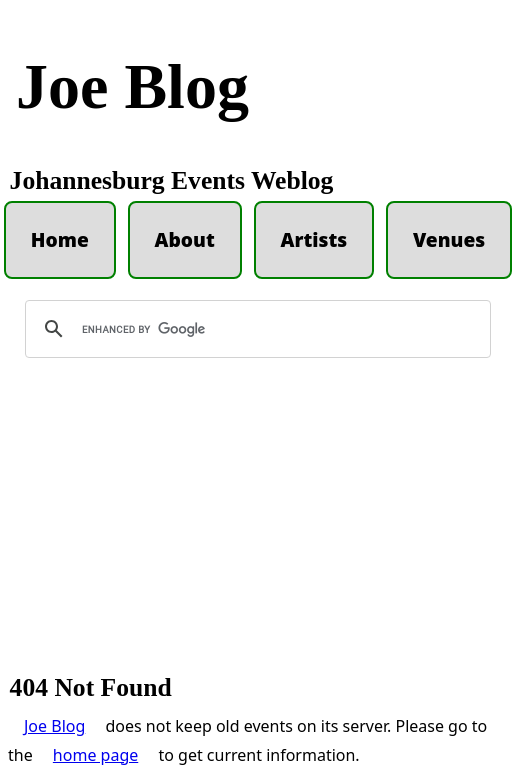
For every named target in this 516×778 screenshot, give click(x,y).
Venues (449, 239)
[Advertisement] (258, 525)
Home (60, 239)
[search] (255, 329)
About (185, 239)
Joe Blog (132, 86)
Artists (313, 239)
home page (95, 755)
